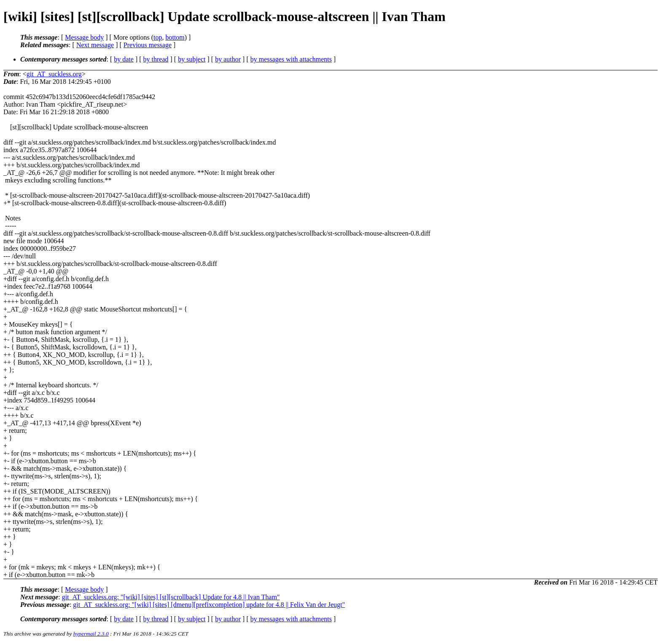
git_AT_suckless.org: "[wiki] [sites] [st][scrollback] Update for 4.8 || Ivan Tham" (171, 597)
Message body (84, 37)
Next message (95, 45)
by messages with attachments (291, 59)
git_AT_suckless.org (54, 74)
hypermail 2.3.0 (91, 634)
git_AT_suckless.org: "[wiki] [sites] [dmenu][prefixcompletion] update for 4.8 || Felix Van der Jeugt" (209, 605)
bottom (175, 37)
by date (124, 59)
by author (228, 59)
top (158, 37)
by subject (192, 59)
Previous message (148, 45)
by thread (156, 59)
